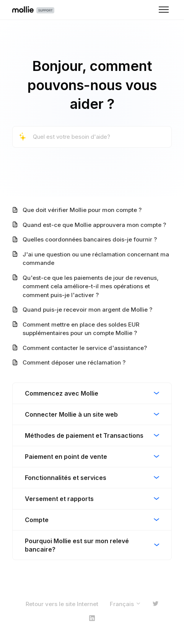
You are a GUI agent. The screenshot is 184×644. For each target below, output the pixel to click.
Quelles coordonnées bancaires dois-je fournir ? (90, 239)
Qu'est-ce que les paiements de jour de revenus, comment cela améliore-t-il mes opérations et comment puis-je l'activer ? (91, 286)
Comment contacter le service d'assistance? (85, 348)
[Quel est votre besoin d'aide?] (92, 137)
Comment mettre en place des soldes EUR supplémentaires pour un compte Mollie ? (81, 329)
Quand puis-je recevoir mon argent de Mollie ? (87, 310)
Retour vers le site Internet (62, 604)
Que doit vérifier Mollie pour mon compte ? (82, 210)
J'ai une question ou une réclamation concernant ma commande (96, 259)
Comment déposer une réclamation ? (74, 362)
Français (125, 604)
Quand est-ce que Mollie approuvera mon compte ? (94, 225)
